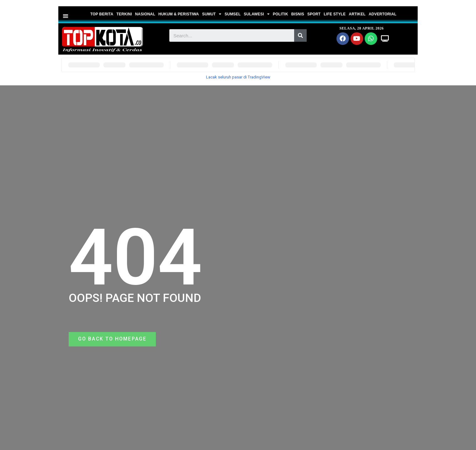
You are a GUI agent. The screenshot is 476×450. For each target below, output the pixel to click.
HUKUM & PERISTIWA (179, 14)
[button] (66, 16)
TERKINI (124, 14)
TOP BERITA (102, 14)
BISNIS (298, 14)
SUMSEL (233, 14)
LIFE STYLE (335, 14)
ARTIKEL (357, 14)
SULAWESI (257, 14)
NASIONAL (145, 14)
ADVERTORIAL (383, 14)
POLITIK (280, 14)
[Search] (300, 35)
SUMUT (212, 14)
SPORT (314, 14)
